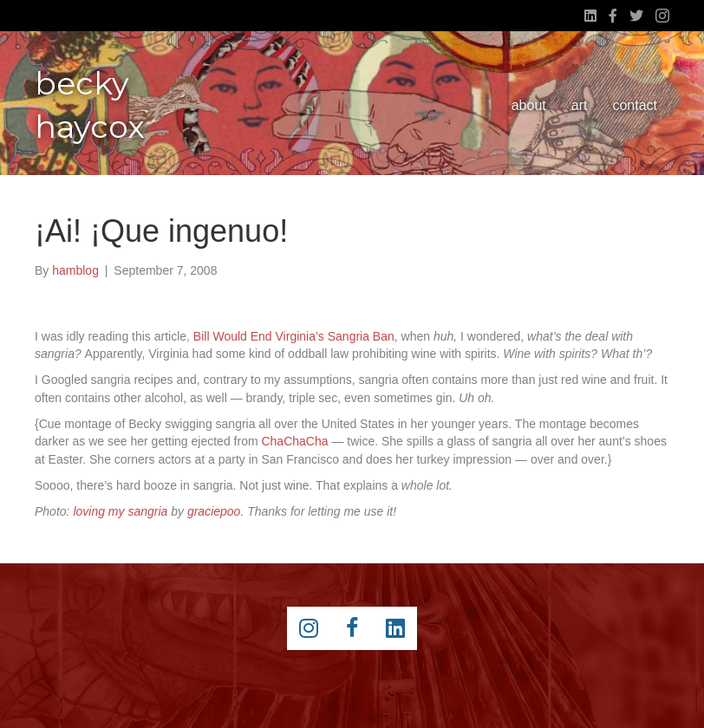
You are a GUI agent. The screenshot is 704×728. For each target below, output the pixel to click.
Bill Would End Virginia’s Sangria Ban (294, 336)
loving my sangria (120, 511)
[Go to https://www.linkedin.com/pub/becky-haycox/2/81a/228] (395, 628)
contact (635, 105)
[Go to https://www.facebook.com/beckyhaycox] (352, 628)
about (529, 105)
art (580, 105)
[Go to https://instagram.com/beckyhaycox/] (309, 628)
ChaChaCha (294, 441)
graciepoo (214, 511)
